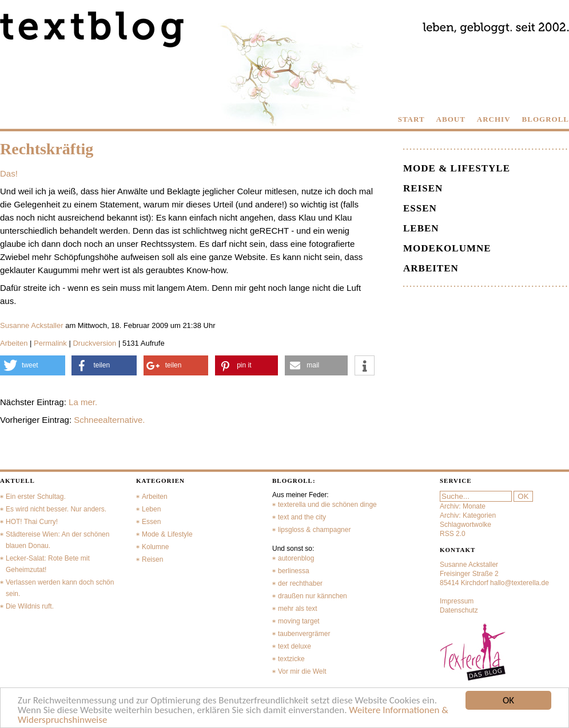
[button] (33, 365)
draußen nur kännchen (313, 596)
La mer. (83, 402)
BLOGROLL (546, 119)
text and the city (302, 517)
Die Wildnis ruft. (30, 606)
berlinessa (294, 571)
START (411, 119)
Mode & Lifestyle (457, 168)
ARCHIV (494, 119)
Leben (421, 228)
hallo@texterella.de (520, 583)
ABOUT (451, 119)
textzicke (291, 659)
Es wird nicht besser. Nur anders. (56, 509)
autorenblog (296, 558)
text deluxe (295, 646)
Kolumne (155, 547)
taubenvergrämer (304, 634)
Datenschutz (459, 610)
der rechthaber (300, 583)
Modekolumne (447, 248)
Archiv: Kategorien (468, 515)
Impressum (457, 601)
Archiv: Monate (463, 506)
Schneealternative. (109, 420)
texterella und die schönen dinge (327, 505)
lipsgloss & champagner (314, 530)
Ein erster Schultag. (36, 497)
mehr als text (298, 609)
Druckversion (94, 343)
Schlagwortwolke (465, 525)
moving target (299, 621)
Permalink (50, 343)
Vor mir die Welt (302, 671)
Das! (9, 173)
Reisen (423, 188)
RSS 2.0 (453, 534)
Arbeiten (14, 343)
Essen (420, 208)
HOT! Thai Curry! (32, 522)
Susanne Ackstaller (32, 325)
